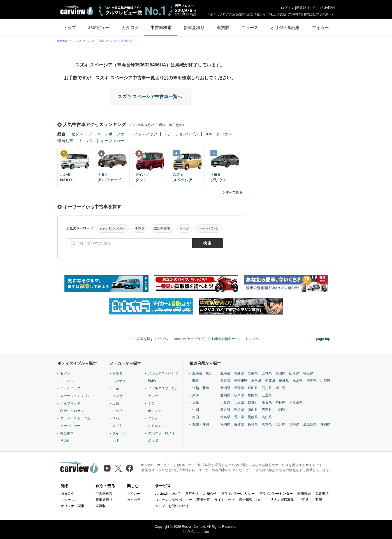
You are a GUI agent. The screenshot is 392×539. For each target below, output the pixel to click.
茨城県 (284, 381)
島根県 (239, 410)
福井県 (280, 388)
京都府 (253, 402)
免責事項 (322, 494)
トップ (70, 28)
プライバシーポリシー (238, 494)
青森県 (239, 373)
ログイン (287, 8)
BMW (152, 381)
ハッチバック (146, 134)
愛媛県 (253, 417)
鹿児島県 (310, 424)
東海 (196, 395)
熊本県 (267, 424)
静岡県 (253, 395)
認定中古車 (162, 228)
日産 (116, 388)
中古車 (77, 41)
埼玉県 (256, 381)
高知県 (267, 417)
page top (323, 339)
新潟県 (225, 388)
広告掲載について (252, 500)
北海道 (225, 373)
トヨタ (117, 373)
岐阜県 (239, 395)
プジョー (155, 418)
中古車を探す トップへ (151, 339)
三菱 (116, 403)
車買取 (223, 28)
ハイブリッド (70, 403)
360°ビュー (99, 28)
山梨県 (325, 381)
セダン (77, 134)
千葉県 (270, 381)
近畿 (196, 402)
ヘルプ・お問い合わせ (172, 506)
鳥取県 (225, 410)
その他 (65, 441)
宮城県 (267, 373)
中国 (196, 410)
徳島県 (225, 417)
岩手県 (253, 373)
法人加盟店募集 (282, 500)
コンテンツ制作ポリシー (173, 500)
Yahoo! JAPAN (324, 8)
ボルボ (153, 441)
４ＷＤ (140, 228)
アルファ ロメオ (161, 433)
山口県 (280, 410)
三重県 (267, 395)
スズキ (117, 426)
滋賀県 (267, 402)
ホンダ (117, 396)
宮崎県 (294, 424)
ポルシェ (155, 411)
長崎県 (253, 424)
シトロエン (156, 426)
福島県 (308, 373)
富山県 (253, 388)
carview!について (168, 494)
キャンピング (208, 228)
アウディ (155, 396)
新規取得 (303, 8)
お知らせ (210, 494)
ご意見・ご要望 (310, 500)
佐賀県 (239, 424)
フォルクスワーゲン (163, 388)
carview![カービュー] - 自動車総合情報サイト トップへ (216, 339)
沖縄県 (325, 424)
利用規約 (304, 494)
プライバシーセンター (276, 494)
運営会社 (192, 494)
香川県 (239, 417)
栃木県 (298, 381)
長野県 (239, 388)
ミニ (151, 403)
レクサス (119, 381)
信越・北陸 (201, 388)
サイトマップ (224, 500)
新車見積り (194, 28)
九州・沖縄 (201, 424)
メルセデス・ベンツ (163, 373)
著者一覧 (203, 500)
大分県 (280, 424)
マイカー (320, 28)
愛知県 (225, 395)
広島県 (267, 410)
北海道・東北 (202, 373)
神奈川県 (241, 381)
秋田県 (280, 373)
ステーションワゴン (181, 134)
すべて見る (234, 193)
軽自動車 (65, 141)
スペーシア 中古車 (121, 41)
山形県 (294, 373)
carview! (63, 41)
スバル (117, 418)
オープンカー (112, 141)
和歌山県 (296, 402)
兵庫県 (239, 402)
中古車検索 (161, 28)
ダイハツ (119, 433)
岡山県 (253, 410)
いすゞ (117, 441)
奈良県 (280, 402)
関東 (196, 381)
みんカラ (134, 500)
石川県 (267, 388)
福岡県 (225, 424)
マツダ (117, 411)
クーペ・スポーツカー (108, 134)
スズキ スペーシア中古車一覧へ (150, 97)
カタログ (130, 28)
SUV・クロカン (218, 134)
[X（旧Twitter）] (118, 468)
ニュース (250, 28)
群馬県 (312, 381)
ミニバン (87, 141)
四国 (196, 417)
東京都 (225, 381)
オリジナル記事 (285, 28)
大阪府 (225, 402)
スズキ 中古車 (95, 41)
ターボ (184, 228)
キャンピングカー (112, 228)
